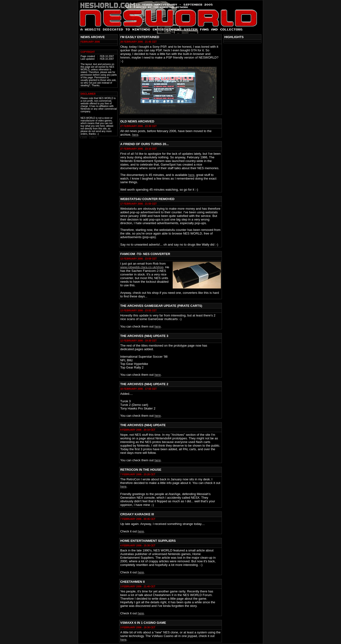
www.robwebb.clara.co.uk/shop (142, 267)
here (135, 135)
